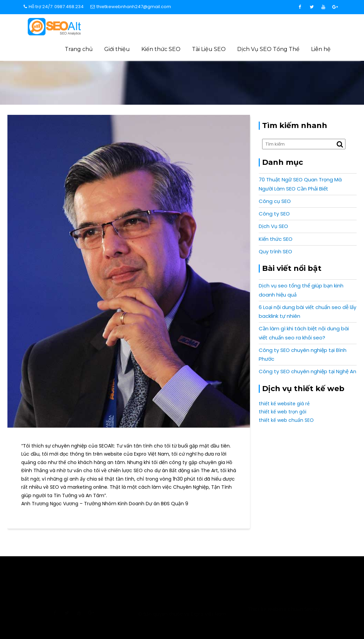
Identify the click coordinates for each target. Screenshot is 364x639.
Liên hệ (321, 49)
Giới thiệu (117, 49)
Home (232, 81)
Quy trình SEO (275, 251)
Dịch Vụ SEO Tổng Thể (268, 49)
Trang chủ (79, 49)
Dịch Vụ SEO (273, 226)
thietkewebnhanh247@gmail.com (131, 7)
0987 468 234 (291, 575)
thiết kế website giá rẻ (284, 404)
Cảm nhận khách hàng (269, 81)
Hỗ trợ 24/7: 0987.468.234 (54, 7)
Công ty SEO (274, 214)
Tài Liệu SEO (209, 49)
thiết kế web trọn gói (283, 412)
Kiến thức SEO (161, 49)
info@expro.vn (73, 575)
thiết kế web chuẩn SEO (286, 420)
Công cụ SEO (275, 201)
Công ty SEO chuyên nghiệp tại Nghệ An (307, 371)
